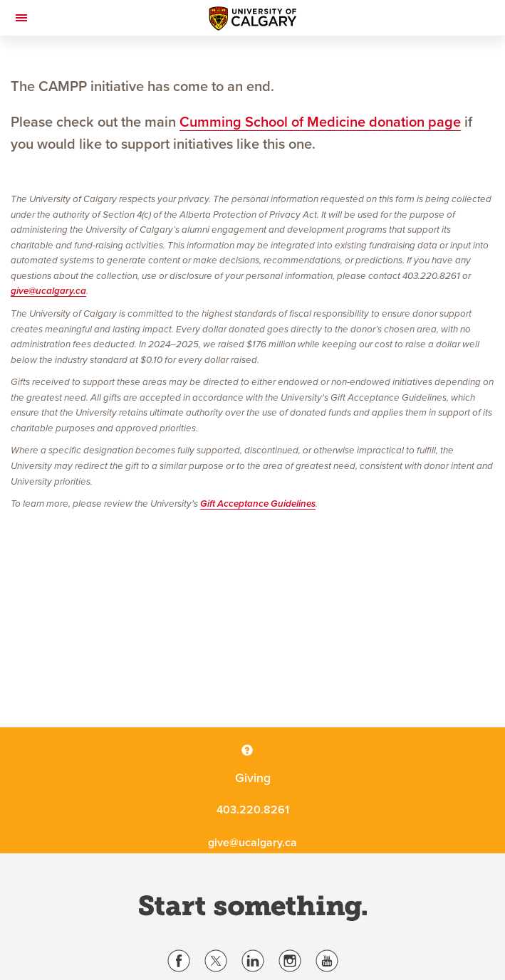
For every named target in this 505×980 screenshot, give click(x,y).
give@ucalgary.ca (48, 291)
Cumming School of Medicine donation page (320, 122)
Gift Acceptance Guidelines (258, 504)
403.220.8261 (253, 810)
